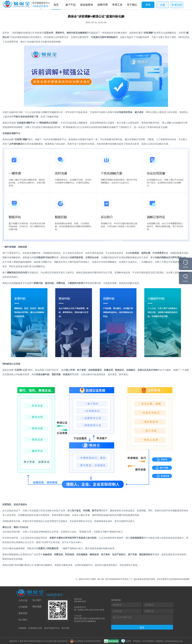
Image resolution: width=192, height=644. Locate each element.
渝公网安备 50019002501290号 (87, 641)
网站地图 (37, 607)
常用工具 (117, 5)
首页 (56, 5)
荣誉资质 (23, 613)
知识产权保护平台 (52, 628)
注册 (162, 5)
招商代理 (103, 5)
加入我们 (23, 620)
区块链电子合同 (35, 628)
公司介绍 (23, 600)
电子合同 (65, 628)
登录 (148, 5)
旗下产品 (71, 5)
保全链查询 (87, 5)
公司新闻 (23, 607)
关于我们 (132, 5)
